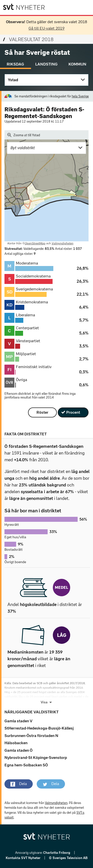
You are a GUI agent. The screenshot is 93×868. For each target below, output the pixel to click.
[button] (19, 784)
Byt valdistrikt (23, 148)
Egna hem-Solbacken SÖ (26, 765)
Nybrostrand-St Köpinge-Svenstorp (36, 758)
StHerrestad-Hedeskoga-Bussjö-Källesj (39, 728)
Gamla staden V (18, 721)
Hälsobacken (16, 743)
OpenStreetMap (35, 243)
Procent (73, 412)
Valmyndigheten (62, 243)
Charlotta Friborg (57, 853)
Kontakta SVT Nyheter (23, 858)
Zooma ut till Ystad (24, 135)
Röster (42, 412)
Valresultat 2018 (28, 39)
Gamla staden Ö (18, 750)
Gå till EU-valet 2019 (46, 28)
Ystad (13, 80)
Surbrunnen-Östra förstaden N (31, 736)
